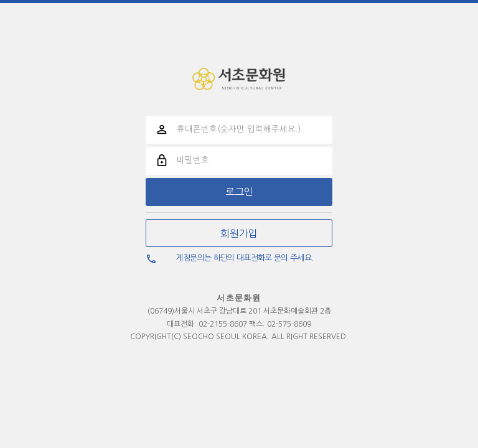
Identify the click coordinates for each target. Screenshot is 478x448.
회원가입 (239, 233)
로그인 (239, 192)
